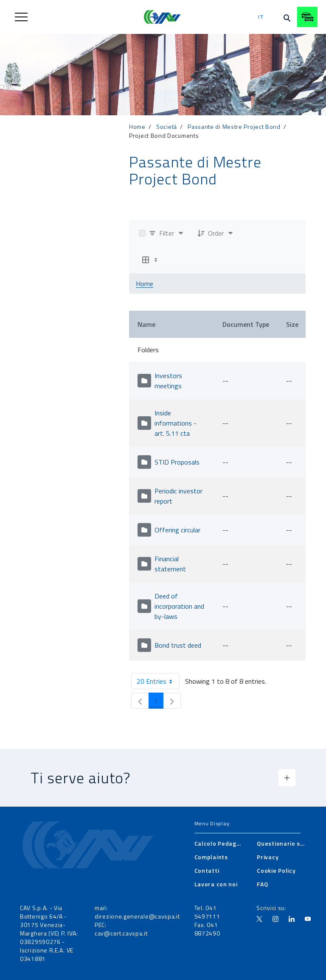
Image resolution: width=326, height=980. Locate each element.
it (261, 17)
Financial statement (170, 564)
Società (167, 127)
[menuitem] (219, 844)
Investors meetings (168, 381)
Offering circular (177, 530)
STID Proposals (177, 462)
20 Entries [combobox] (158, 681)
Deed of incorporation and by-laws (179, 606)
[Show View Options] (151, 260)
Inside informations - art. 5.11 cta (176, 423)
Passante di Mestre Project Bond (234, 127)
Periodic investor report (178, 496)
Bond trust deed (178, 645)
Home (137, 127)
